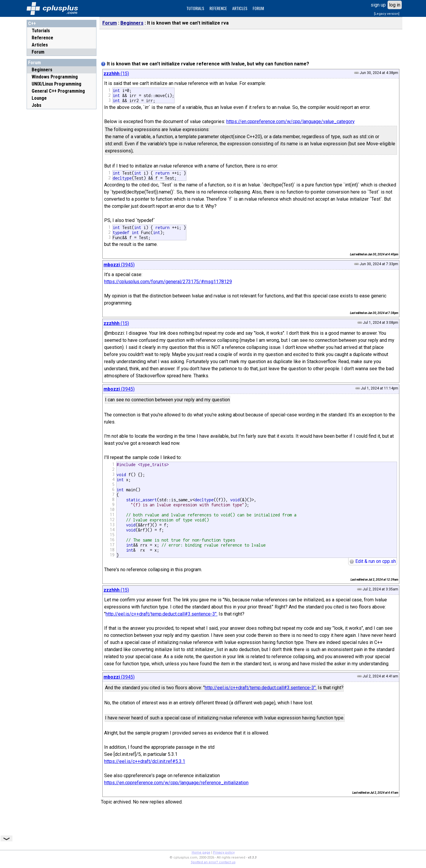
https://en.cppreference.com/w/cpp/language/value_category (291, 121)
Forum (38, 52)
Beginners (132, 23)
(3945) (119, 265)
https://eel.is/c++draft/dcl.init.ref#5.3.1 (145, 761)
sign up (378, 5)
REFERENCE (218, 8)
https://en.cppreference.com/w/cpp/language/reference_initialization (176, 783)
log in (395, 5)
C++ (32, 24)
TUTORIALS (195, 8)
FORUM (258, 8)
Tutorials (41, 31)
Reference (42, 38)
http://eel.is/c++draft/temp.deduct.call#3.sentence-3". (162, 614)
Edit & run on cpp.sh (373, 561)
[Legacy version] (387, 14)
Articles (40, 45)
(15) (116, 74)
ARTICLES (240, 8)
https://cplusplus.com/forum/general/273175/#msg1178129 (168, 282)
